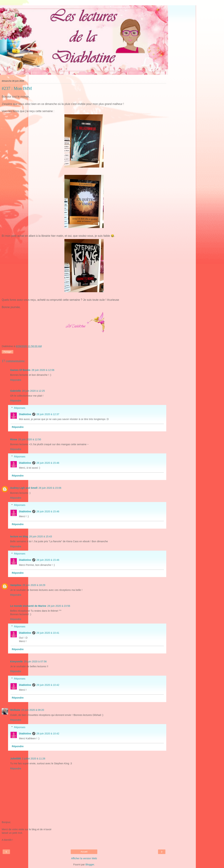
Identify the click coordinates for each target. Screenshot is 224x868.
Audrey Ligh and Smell (24, 488)
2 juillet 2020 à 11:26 (34, 759)
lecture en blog (19, 536)
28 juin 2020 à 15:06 (50, 488)
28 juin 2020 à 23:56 (59, 606)
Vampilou (16, 585)
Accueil (84, 852)
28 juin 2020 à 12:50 (30, 439)
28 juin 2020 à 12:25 (33, 391)
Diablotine (25, 414)
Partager (8, 352)
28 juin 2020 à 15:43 (40, 536)
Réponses (20, 408)
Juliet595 (16, 759)
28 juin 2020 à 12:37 (48, 414)
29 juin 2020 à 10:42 (48, 685)
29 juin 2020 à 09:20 (33, 710)
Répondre (16, 380)
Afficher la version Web (84, 858)
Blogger (90, 865)
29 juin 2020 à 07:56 (35, 661)
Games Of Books (20, 370)
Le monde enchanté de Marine (28, 606)
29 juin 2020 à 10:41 (48, 633)
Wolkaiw (15, 710)
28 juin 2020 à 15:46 (48, 463)
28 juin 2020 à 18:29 (34, 585)
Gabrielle (16, 391)
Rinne (14, 439)
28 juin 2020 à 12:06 (43, 370)
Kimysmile (16, 661)
